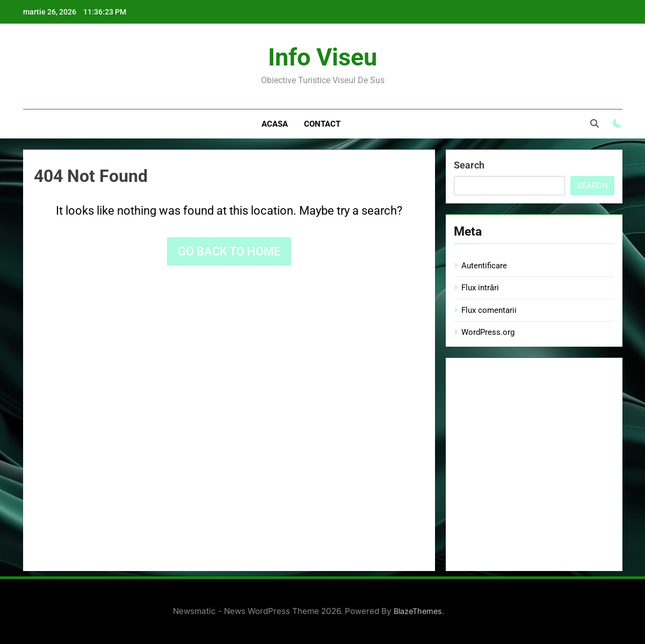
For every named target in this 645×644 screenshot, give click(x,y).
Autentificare (484, 266)
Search (469, 165)
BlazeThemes (418, 611)
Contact (322, 124)
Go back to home (229, 251)
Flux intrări (480, 288)
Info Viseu (322, 57)
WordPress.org (488, 332)
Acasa (275, 124)
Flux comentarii (489, 310)
